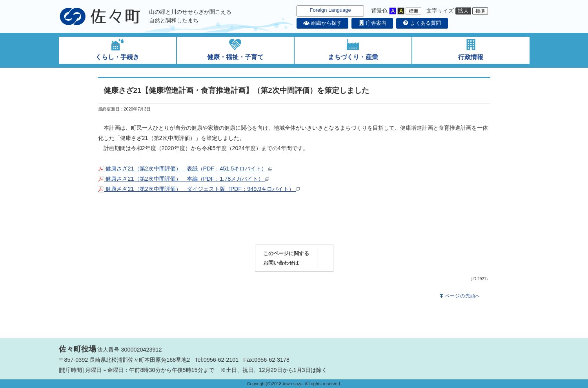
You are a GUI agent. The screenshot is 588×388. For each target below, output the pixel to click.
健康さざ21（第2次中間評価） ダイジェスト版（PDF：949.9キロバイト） (199, 189)
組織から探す (322, 23)
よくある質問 (422, 23)
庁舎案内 (372, 23)
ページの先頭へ (463, 296)
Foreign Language (330, 10)
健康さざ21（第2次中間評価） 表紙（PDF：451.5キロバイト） (185, 169)
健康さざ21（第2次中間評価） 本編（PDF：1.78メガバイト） (184, 179)
